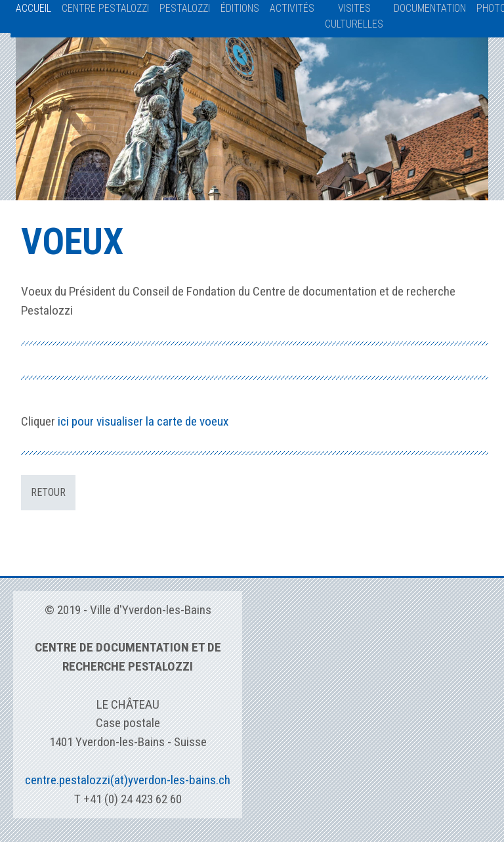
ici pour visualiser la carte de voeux (143, 421)
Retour (48, 492)
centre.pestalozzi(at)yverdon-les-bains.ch (128, 780)
